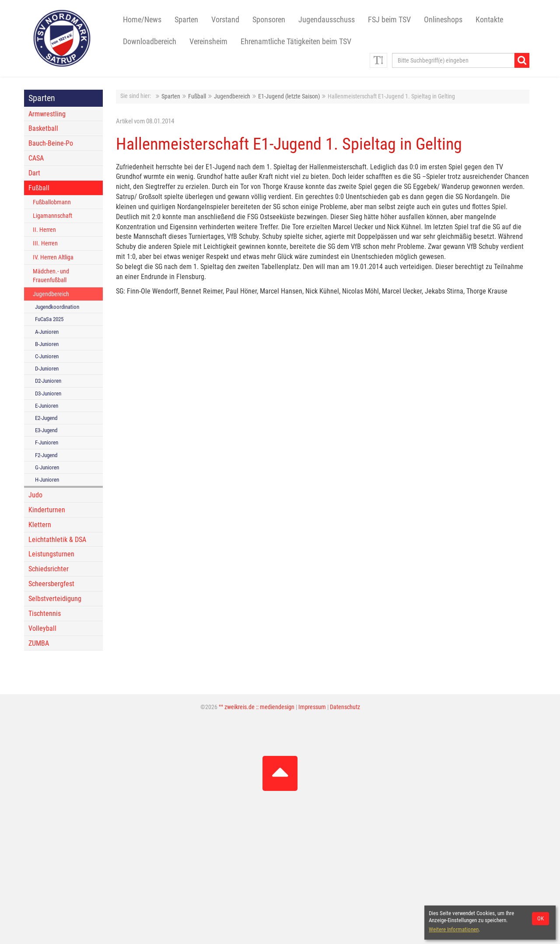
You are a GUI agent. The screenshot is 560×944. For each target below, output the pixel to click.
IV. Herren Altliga (53, 257)
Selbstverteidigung (55, 599)
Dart (34, 173)
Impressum (312, 707)
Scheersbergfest (51, 584)
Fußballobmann (52, 202)
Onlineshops (443, 20)
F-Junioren (47, 442)
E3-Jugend (46, 430)
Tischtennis (45, 614)
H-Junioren (47, 480)
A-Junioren (47, 332)
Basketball (43, 128)
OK (541, 918)
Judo (35, 495)
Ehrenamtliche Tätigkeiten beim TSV (296, 42)
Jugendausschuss (327, 20)
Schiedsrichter (49, 569)
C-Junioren (47, 356)
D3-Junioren (48, 393)
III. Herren (45, 243)
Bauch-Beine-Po (51, 143)
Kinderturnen (47, 510)
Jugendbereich (232, 96)
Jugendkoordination (57, 307)
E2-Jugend (46, 418)
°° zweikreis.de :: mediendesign (257, 707)
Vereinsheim (208, 42)
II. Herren (44, 230)
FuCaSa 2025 (49, 319)
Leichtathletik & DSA (57, 540)
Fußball (197, 96)
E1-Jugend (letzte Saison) (289, 96)
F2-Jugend (46, 455)
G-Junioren (47, 467)
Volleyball (42, 628)
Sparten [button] (186, 20)
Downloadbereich (150, 42)
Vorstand (225, 20)
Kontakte (489, 20)
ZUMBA (39, 643)
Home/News (142, 20)
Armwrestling (47, 114)
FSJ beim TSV (389, 20)
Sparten (171, 96)
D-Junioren (47, 369)
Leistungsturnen (51, 554)
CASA (36, 158)
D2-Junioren (48, 381)
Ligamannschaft (52, 216)
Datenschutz (345, 707)
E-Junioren (47, 406)
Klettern (40, 525)
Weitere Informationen (454, 929)
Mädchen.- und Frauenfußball (51, 276)
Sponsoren (269, 20)
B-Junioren (47, 344)
